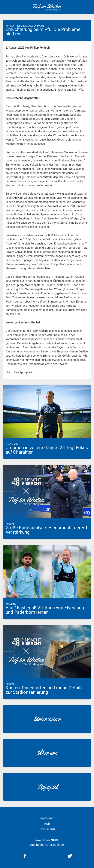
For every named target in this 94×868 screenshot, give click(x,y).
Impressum (47, 818)
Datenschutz (47, 829)
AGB (47, 824)
